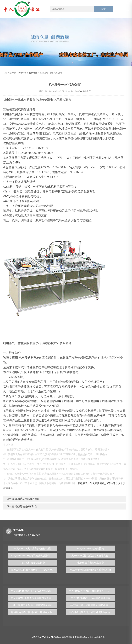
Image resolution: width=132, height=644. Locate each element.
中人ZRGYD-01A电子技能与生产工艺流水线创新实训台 (92, 591)
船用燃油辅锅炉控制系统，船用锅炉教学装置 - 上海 (34, 612)
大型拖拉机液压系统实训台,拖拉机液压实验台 (92, 605)
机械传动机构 (90, 637)
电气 (59, 129)
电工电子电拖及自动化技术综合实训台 (91, 570)
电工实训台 (78, 637)
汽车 (39, 100)
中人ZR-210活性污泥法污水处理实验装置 (91, 556)
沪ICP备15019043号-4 (40, 637)
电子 (61, 401)
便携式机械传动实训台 (33, 563)
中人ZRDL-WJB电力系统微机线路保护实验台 (34, 556)
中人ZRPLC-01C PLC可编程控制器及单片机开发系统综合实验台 (34, 591)
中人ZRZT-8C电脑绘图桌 (91, 548)
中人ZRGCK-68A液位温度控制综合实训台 (34, 598)
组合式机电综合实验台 (27, 499)
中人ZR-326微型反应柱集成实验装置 (90, 598)
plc (93, 134)
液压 (69, 124)
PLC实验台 (56, 637)
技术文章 (33, 73)
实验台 (67, 100)
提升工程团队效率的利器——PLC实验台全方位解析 (34, 570)
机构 (54, 187)
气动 (35, 134)
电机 (42, 124)
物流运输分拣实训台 (26, 506)
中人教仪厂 (85, 91)
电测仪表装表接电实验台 (91, 563)
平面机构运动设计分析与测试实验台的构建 (92, 612)
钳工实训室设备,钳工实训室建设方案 (33, 605)
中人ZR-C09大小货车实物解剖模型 (33, 548)
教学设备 (23, 73)
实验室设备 (67, 637)
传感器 (46, 100)
